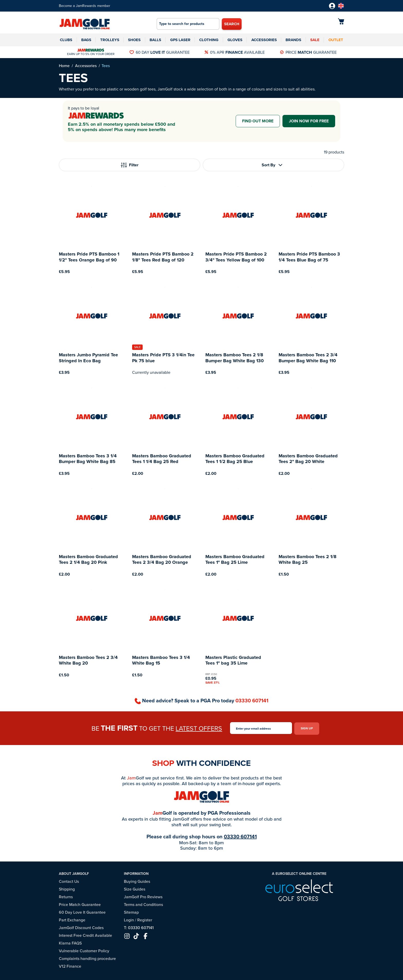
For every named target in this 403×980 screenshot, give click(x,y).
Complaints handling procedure (87, 958)
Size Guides (135, 888)
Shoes (134, 40)
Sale (315, 40)
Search (232, 24)
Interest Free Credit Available (85, 935)
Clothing (209, 40)
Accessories (264, 40)
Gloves (235, 40)
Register (145, 919)
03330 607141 (252, 701)
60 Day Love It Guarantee (82, 911)
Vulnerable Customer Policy (84, 950)
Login (129, 919)
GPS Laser (180, 40)
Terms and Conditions (143, 904)
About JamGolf (74, 873)
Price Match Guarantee (80, 904)
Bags (86, 40)
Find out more (258, 121)
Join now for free (309, 121)
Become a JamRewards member (85, 6)
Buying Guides (137, 881)
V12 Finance (70, 965)
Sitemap (131, 911)
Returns (66, 896)
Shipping (67, 888)
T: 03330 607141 (139, 927)
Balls (155, 40)
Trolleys (110, 40)
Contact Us (69, 881)
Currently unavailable (151, 372)
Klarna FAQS (70, 942)
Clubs (66, 40)
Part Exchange (72, 919)
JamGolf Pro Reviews (143, 896)
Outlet (336, 40)
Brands (293, 40)
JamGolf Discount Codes (81, 927)
